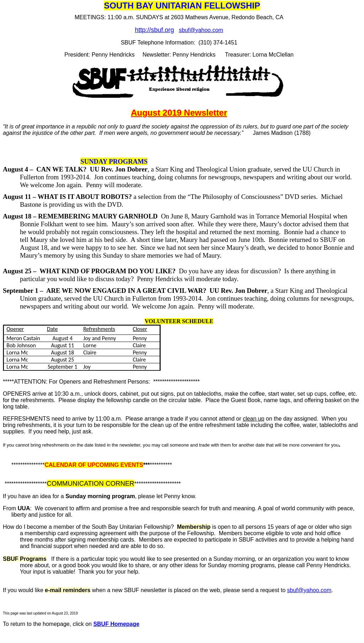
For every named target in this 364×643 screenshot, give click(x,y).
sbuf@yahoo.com (201, 30)
